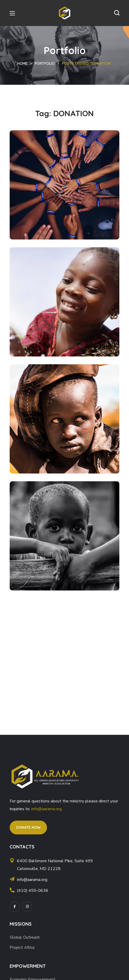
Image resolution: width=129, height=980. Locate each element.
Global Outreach (25, 937)
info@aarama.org (46, 809)
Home (22, 63)
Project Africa (22, 947)
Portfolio (45, 63)
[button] (117, 13)
